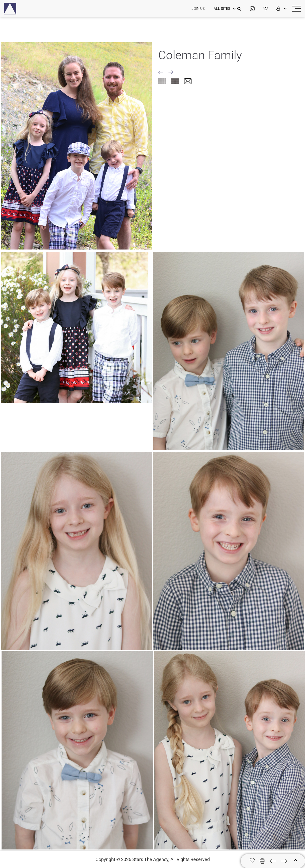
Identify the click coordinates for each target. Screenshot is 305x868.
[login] (224, 9)
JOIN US (198, 8)
